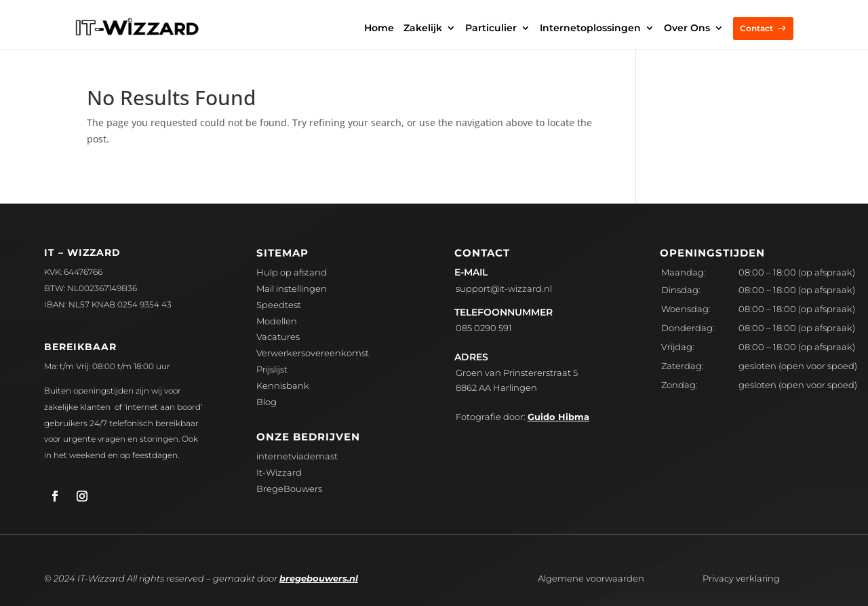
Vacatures (278, 337)
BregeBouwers (289, 489)
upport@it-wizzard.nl (504, 288)
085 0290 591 (484, 328)
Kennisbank (283, 385)
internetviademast (297, 456)
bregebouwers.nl (319, 578)
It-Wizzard (279, 472)
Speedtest (279, 305)
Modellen (277, 321)
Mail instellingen (292, 288)
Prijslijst (272, 369)
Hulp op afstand (292, 272)
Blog (267, 402)
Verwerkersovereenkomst (313, 353)
